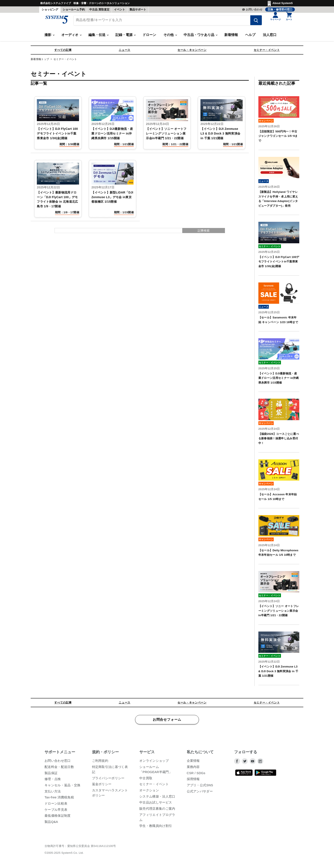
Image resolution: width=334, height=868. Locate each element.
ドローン (149, 37)
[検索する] (253, 22)
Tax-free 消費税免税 (59, 799)
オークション (149, 792)
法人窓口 (270, 37)
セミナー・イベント (267, 52)
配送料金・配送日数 (59, 768)
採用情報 (193, 781)
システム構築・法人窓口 (157, 798)
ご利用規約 (100, 763)
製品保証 (51, 775)
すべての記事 (63, 52)
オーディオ (71, 37)
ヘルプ (250, 37)
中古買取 (146, 780)
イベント (119, 9)
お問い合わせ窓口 (58, 763)
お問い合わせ (254, 9)
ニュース (125, 52)
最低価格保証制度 (58, 817)
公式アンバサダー (200, 793)
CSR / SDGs (196, 775)
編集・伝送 (98, 37)
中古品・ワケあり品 (200, 37)
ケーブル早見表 (56, 811)
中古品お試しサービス (156, 804)
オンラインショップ (154, 763)
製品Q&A (51, 824)
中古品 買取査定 (99, 9)
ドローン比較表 (56, 805)
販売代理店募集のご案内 (157, 810)
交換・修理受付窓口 (280, 9)
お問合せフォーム (167, 721)
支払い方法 (53, 793)
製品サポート (138, 9)
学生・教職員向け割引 (156, 828)
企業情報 (193, 763)
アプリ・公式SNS (200, 787)
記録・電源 (125, 37)
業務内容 (193, 768)
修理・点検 (53, 781)
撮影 (49, 37)
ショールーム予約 (74, 9)
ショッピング (50, 9)
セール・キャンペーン (192, 52)
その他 (170, 37)
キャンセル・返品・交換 (63, 787)
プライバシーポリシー (108, 780)
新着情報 (231, 37)
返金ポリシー (102, 786)
